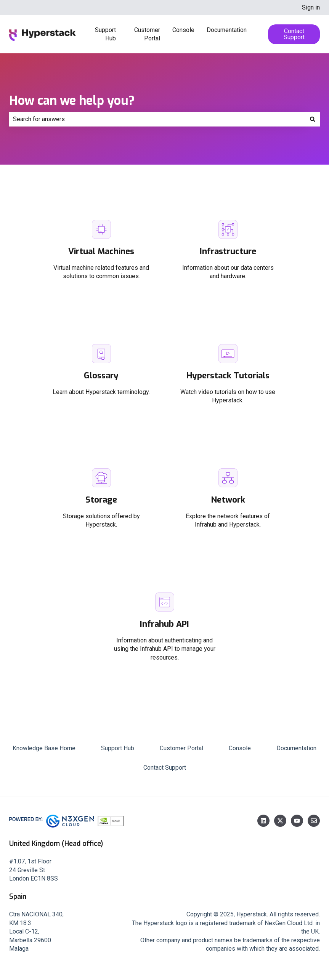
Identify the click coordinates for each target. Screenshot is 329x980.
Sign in (311, 7)
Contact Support (294, 34)
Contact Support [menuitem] (165, 768)
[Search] (313, 119)
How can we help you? (72, 101)
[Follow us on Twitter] (280, 821)
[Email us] (314, 821)
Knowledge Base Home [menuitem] (44, 748)
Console (183, 30)
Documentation (227, 30)
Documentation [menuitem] (296, 748)
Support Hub (105, 34)
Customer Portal (147, 34)
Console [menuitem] (240, 748)
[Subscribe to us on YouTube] (297, 821)
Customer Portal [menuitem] (181, 748)
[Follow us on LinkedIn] (263, 821)
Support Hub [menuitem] (118, 748)
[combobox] (157, 119)
